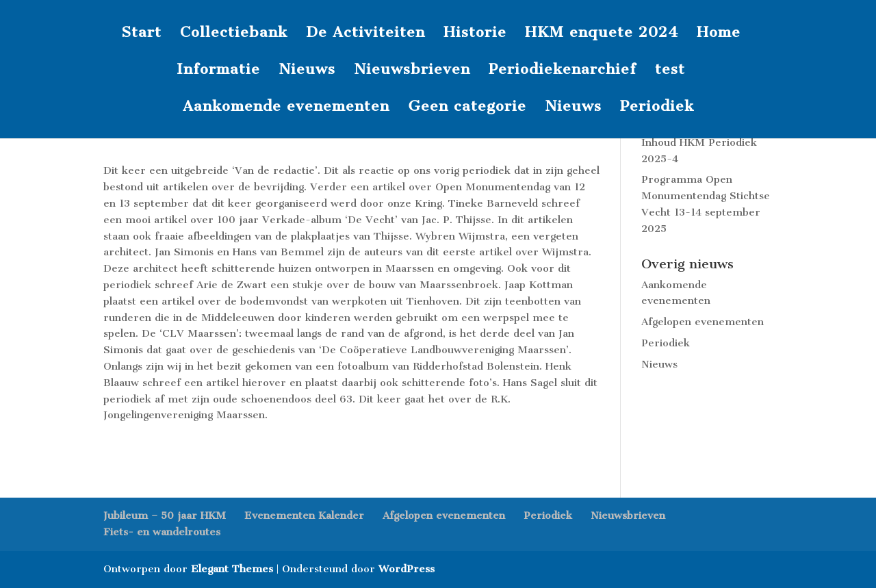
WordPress (407, 569)
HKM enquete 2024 (602, 34)
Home (719, 34)
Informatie (218, 71)
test (670, 71)
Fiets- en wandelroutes (162, 532)
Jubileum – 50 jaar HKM (165, 515)
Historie (475, 34)
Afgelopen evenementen (703, 322)
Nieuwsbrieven (412, 71)
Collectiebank (234, 34)
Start (141, 34)
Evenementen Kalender (304, 515)
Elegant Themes (232, 569)
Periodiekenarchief (563, 71)
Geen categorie (467, 108)
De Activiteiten (365, 34)
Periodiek (657, 108)
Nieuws (307, 71)
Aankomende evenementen (286, 108)
